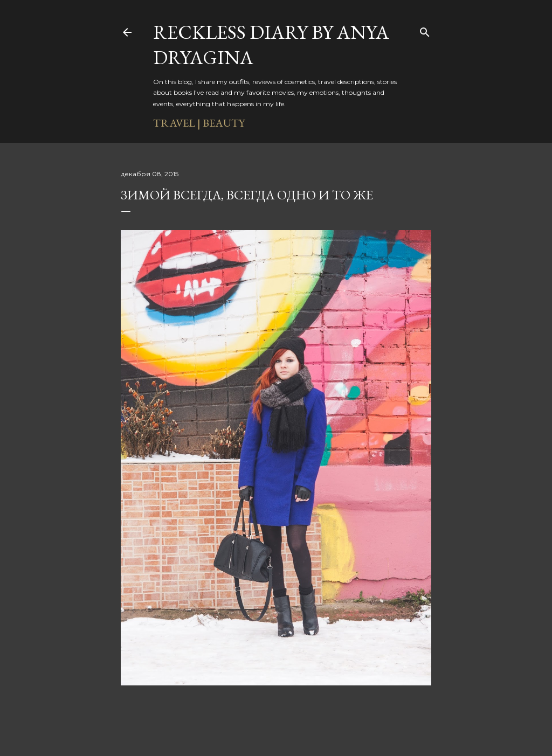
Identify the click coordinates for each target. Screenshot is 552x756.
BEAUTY (224, 123)
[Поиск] (425, 30)
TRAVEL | (177, 123)
